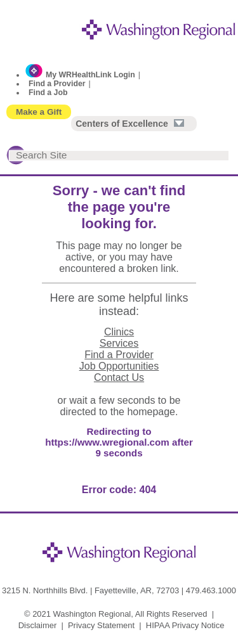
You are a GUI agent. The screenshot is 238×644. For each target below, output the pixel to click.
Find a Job (48, 93)
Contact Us (119, 377)
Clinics (119, 332)
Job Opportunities (119, 366)
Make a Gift (39, 112)
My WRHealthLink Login (90, 75)
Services (119, 343)
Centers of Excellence (129, 124)
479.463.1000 (211, 590)
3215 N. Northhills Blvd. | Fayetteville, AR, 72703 (90, 590)
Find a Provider (57, 84)
